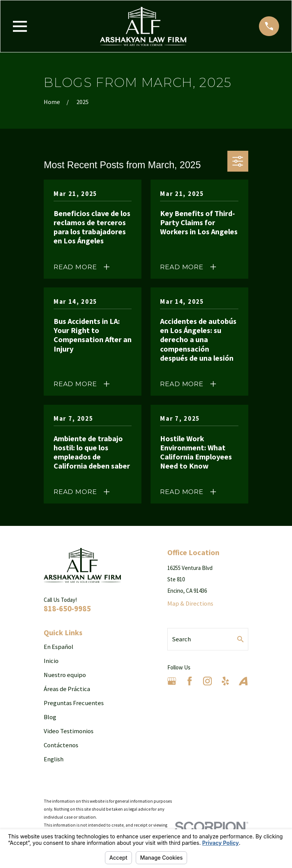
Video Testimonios (69, 731)
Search (181, 639)
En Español (59, 647)
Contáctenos (61, 745)
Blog (50, 717)
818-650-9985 (67, 608)
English (54, 759)
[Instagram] (207, 681)
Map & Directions (190, 604)
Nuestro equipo (65, 675)
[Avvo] (243, 681)
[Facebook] (190, 681)
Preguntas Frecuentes (74, 703)
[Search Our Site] (240, 639)
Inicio (51, 661)
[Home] (143, 26)
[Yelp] (225, 681)
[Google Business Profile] (172, 681)
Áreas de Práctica (67, 689)
